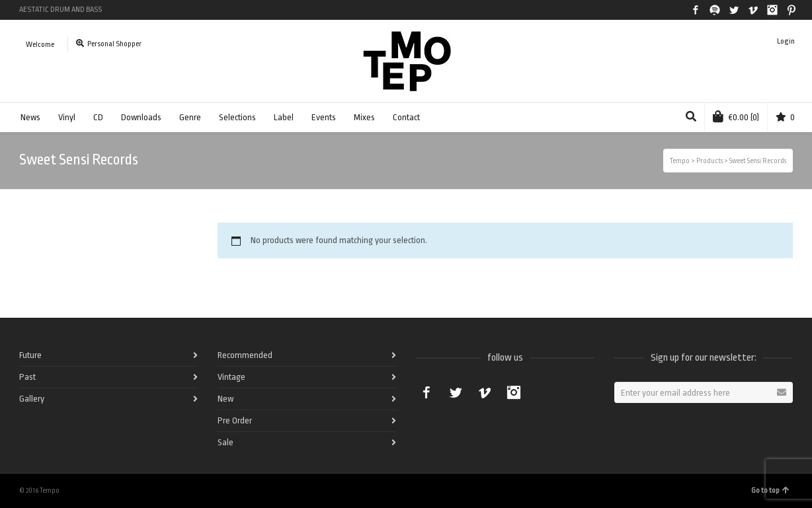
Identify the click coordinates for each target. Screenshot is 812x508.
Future (30, 355)
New (225, 399)
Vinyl (67, 117)
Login (786, 41)
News (30, 117)
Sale (225, 442)
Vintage (231, 377)
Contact (406, 117)
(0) (736, 116)
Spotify (715, 10)
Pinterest (792, 10)
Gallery (32, 399)
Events (324, 117)
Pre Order (235, 420)
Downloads (141, 117)
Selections (237, 117)
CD (98, 117)
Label (284, 117)
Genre (190, 117)
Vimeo (753, 10)
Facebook (696, 10)
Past (27, 377)
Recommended (245, 355)
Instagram (772, 10)
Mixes (364, 117)
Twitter (734, 10)
